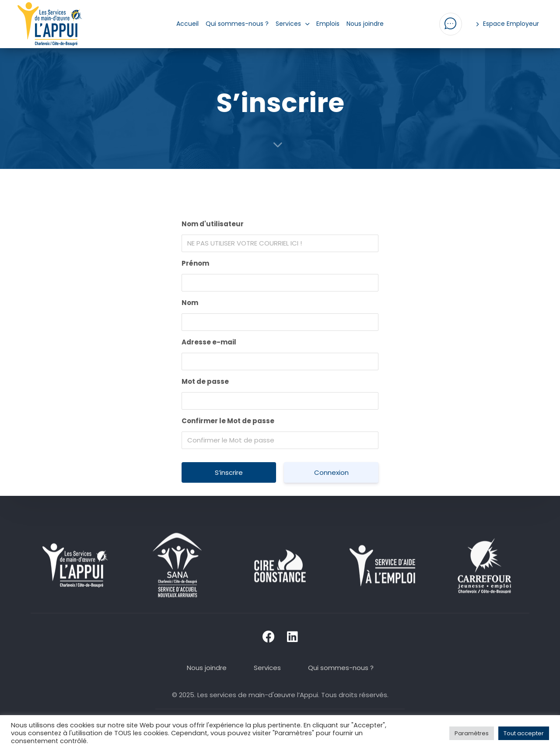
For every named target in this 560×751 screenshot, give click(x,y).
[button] (451, 24)
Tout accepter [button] (524, 733)
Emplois (328, 24)
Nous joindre (365, 24)
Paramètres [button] (472, 733)
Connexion (331, 472)
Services (293, 24)
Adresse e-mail (209, 342)
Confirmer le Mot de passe (228, 421)
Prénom (195, 263)
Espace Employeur (508, 24)
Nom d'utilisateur (213, 224)
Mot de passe (205, 381)
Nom (190, 303)
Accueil (187, 24)
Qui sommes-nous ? (237, 24)
